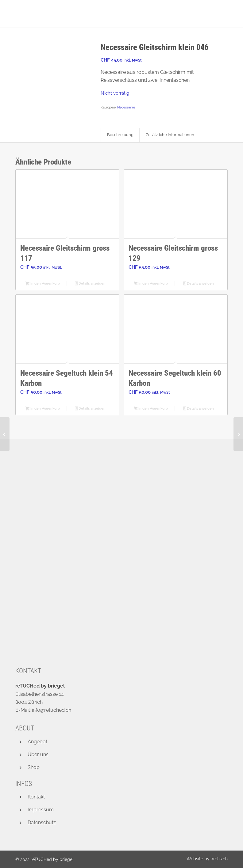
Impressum (41, 810)
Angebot (37, 742)
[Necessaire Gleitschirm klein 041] (5, 434)
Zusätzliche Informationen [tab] (170, 135)
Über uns (38, 754)
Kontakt (36, 797)
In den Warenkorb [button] (43, 284)
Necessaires (126, 107)
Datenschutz (42, 823)
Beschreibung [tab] (120, 135)
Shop (34, 767)
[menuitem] (206, 859)
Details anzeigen (90, 284)
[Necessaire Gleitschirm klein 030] (238, 434)
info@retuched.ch (52, 710)
